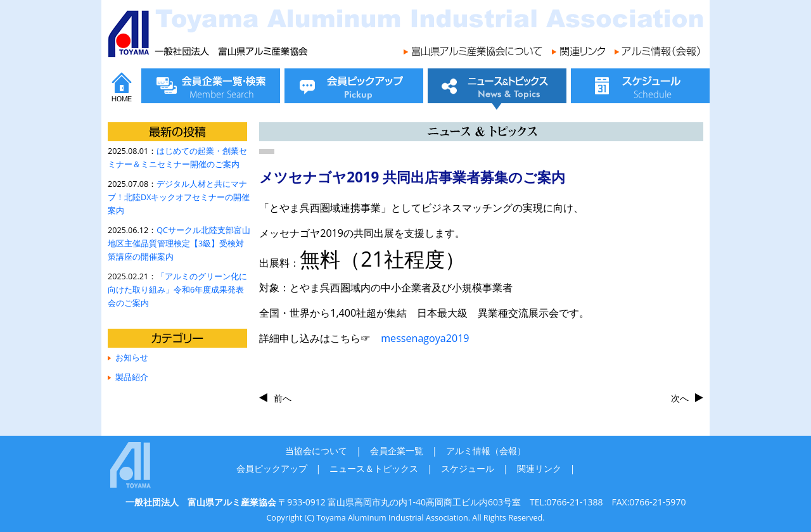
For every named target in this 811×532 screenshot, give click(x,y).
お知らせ (132, 358)
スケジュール (468, 468)
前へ (283, 398)
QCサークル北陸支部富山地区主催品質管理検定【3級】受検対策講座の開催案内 (179, 244)
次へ (680, 398)
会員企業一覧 (397, 451)
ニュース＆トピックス (374, 468)
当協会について (316, 451)
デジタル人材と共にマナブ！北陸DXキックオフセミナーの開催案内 (179, 197)
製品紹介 (132, 377)
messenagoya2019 (425, 338)
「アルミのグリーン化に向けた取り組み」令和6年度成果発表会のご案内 (177, 290)
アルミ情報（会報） (486, 451)
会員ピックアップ (272, 468)
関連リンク (539, 468)
